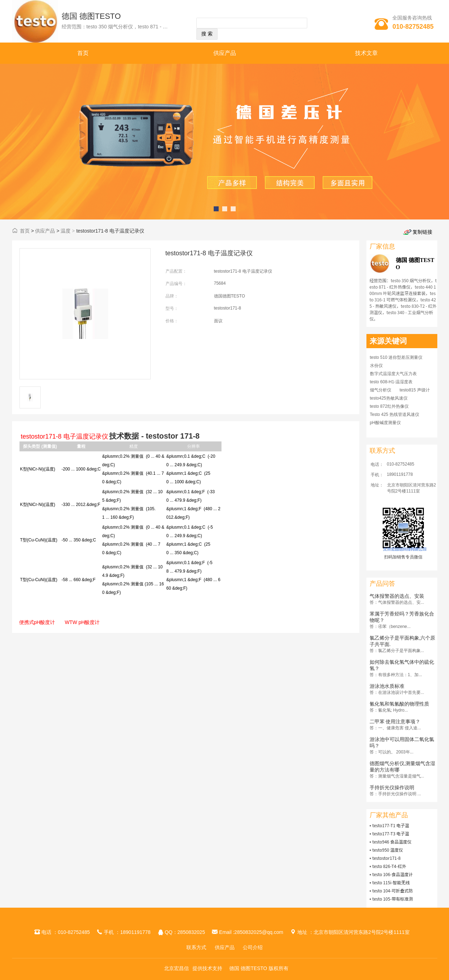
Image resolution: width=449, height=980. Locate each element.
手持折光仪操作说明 (392, 787)
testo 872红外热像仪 (389, 406)
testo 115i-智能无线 (391, 882)
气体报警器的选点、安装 (397, 596)
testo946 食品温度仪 (392, 842)
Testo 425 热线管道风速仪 (395, 414)
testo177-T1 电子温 (391, 825)
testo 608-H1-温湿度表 (391, 382)
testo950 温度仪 (388, 850)
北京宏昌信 (176, 968)
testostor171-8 (386, 858)
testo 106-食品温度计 (392, 874)
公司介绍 (253, 947)
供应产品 (225, 53)
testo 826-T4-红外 (389, 866)
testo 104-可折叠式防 (392, 890)
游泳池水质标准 (387, 686)
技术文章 (366, 53)
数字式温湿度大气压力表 (393, 374)
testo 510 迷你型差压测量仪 (396, 357)
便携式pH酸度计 (37, 622)
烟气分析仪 (381, 390)
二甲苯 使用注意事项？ (395, 722)
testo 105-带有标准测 (392, 899)
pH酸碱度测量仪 (385, 423)
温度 (66, 231)
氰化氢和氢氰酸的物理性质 (399, 704)
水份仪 (376, 366)
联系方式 (196, 947)
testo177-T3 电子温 (391, 833)
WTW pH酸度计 (82, 622)
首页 (83, 53)
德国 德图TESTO (91, 16)
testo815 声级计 (414, 390)
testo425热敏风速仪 (389, 398)
